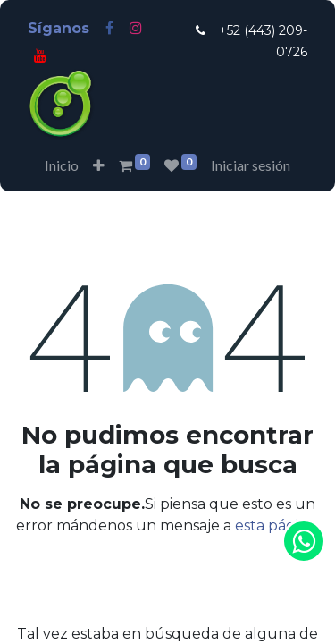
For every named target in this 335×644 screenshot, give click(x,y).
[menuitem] (62, 165)
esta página (276, 525)
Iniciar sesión (251, 165)
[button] (99, 165)
